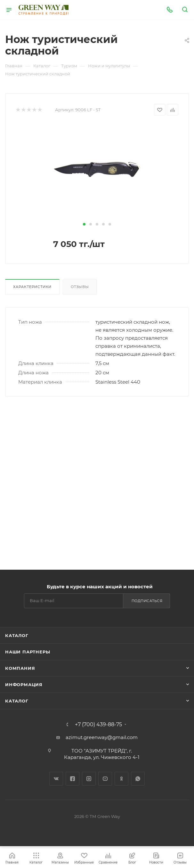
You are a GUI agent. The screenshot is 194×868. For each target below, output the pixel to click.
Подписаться (147, 601)
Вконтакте (56, 779)
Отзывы (80, 287)
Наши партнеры (28, 652)
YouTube (105, 779)
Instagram (89, 779)
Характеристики (32, 287)
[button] (84, 224)
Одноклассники (121, 779)
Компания (20, 668)
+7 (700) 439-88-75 (98, 725)
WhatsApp (138, 779)
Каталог (17, 635)
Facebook (73, 779)
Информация (24, 685)
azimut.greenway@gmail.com (102, 737)
